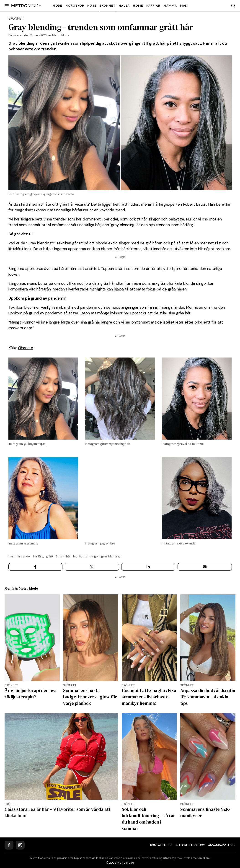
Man (184, 6)
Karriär (153, 6)
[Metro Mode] (26, 6)
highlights (80, 556)
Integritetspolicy (190, 845)
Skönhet (107, 6)
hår (11, 556)
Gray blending (111, 556)
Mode (57, 6)
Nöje (92, 6)
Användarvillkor (222, 845)
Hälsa (124, 6)
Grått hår (52, 556)
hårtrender (23, 556)
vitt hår (66, 556)
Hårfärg (39, 556)
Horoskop (75, 6)
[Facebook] (9, 845)
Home (138, 6)
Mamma (170, 6)
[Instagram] (20, 845)
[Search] (233, 6)
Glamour (26, 348)
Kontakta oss (161, 845)
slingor (94, 556)
